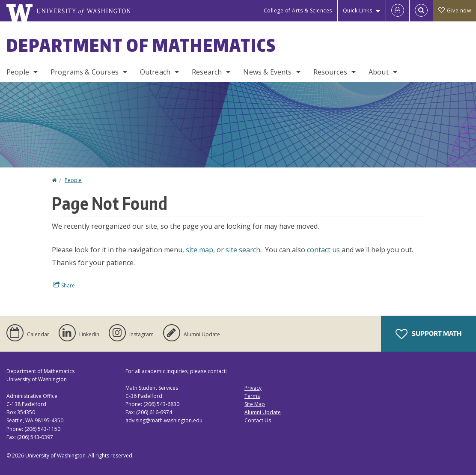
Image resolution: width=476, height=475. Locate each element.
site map (199, 250)
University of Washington (55, 456)
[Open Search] (421, 11)
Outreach (155, 72)
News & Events (267, 72)
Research (207, 72)
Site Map (255, 404)
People (18, 72)
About (379, 72)
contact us (323, 250)
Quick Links (358, 10)
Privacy (253, 388)
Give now (455, 10)
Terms (252, 396)
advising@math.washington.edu (164, 420)
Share (64, 285)
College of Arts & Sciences (298, 10)
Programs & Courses (85, 72)
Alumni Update (263, 412)
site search (243, 250)
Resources (330, 72)
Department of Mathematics (141, 45)
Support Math (428, 334)
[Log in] (398, 11)
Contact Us (258, 420)
